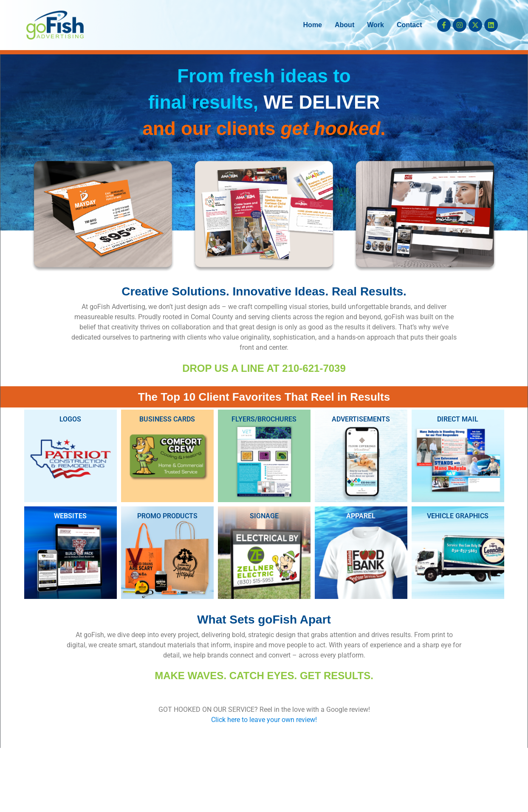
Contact (409, 25)
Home (313, 25)
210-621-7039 (314, 368)
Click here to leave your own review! (264, 720)
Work (376, 25)
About (344, 25)
